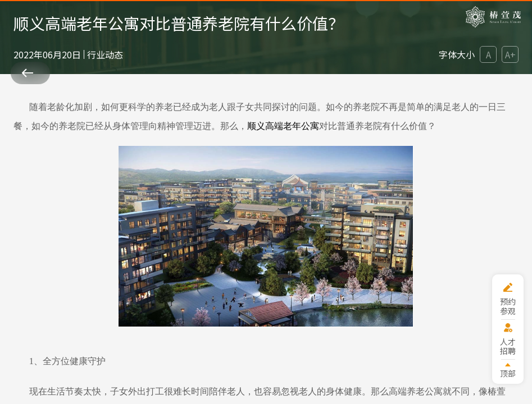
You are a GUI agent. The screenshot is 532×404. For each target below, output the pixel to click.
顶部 (508, 373)
